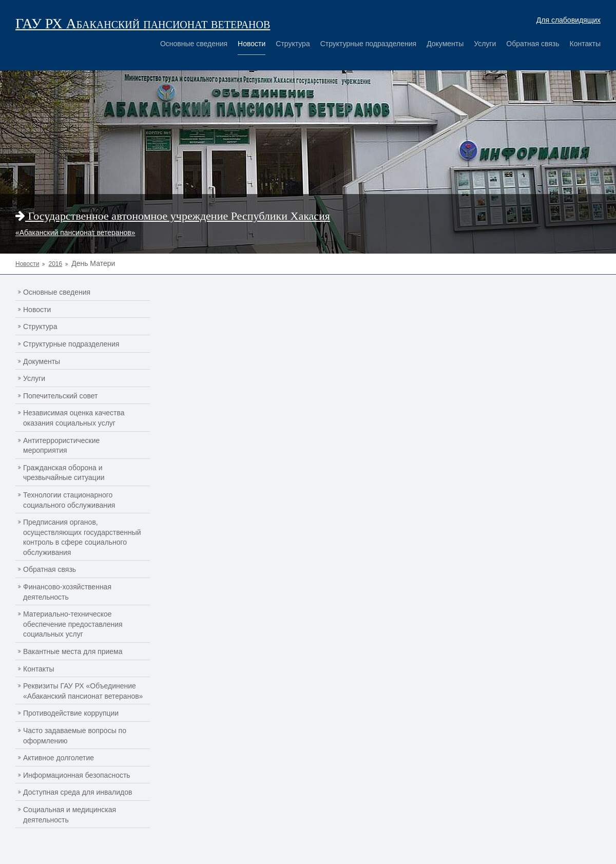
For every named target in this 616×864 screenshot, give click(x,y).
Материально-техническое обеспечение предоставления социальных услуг (73, 624)
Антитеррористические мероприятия (61, 446)
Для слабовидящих (569, 20)
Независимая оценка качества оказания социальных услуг (74, 418)
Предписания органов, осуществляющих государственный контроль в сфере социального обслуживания (82, 537)
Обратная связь (533, 44)
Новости (252, 44)
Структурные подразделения (368, 44)
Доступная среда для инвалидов (78, 792)
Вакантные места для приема (73, 651)
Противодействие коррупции (71, 713)
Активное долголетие (59, 758)
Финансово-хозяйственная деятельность (67, 592)
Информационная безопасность (77, 775)
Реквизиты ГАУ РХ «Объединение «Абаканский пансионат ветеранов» (83, 691)
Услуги (485, 44)
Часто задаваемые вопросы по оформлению (75, 736)
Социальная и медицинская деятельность (70, 815)
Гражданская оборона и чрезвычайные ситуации (64, 473)
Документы (445, 44)
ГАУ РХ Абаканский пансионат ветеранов (143, 23)
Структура (293, 44)
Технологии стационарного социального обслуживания (69, 500)
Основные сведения (194, 44)
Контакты (585, 44)
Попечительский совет (61, 396)
